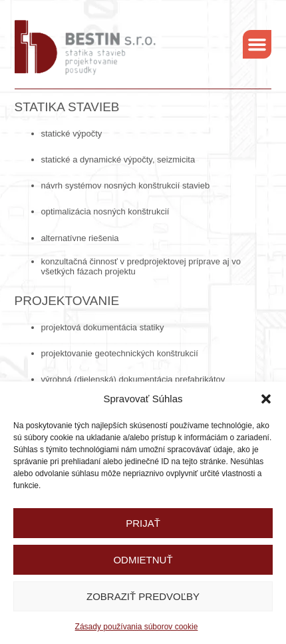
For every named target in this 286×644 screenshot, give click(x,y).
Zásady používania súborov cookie (137, 627)
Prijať (143, 523)
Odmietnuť (143, 560)
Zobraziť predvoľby (143, 596)
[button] (266, 399)
